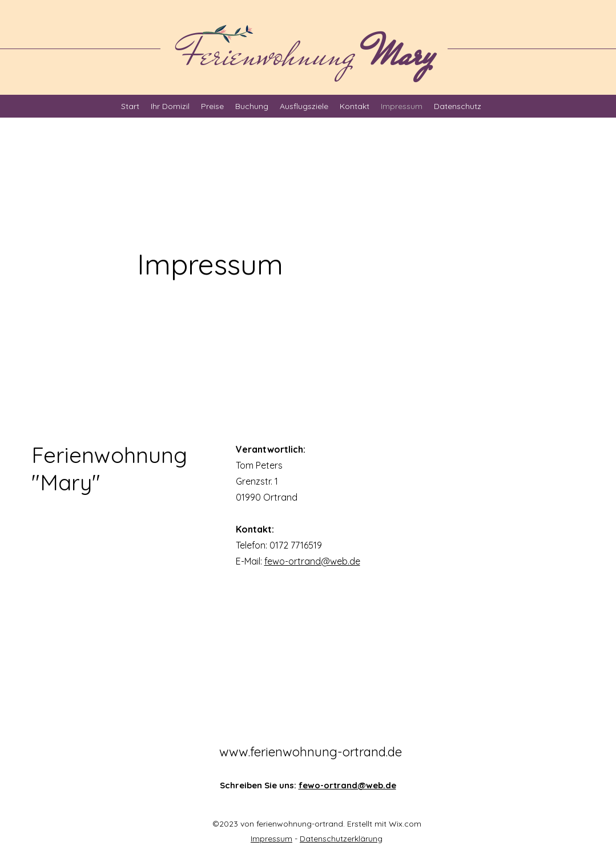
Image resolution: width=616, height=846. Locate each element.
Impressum (271, 839)
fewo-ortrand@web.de (312, 561)
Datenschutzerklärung (341, 839)
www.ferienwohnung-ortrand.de (311, 752)
